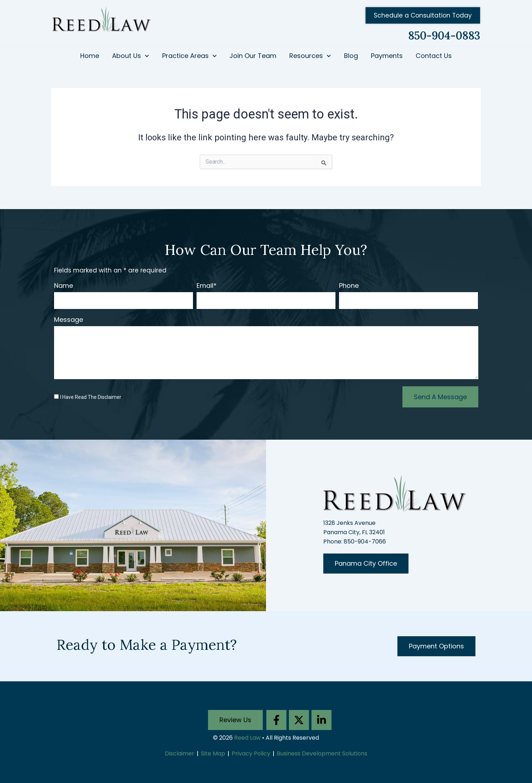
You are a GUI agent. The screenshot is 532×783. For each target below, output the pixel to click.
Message (69, 320)
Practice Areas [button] (190, 56)
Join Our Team (253, 56)
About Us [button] (131, 56)
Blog (351, 56)
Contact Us (434, 56)
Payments (387, 56)
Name (64, 286)
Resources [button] (310, 56)
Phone (349, 286)
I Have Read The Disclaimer (91, 397)
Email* (207, 286)
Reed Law (247, 738)
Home (90, 56)
